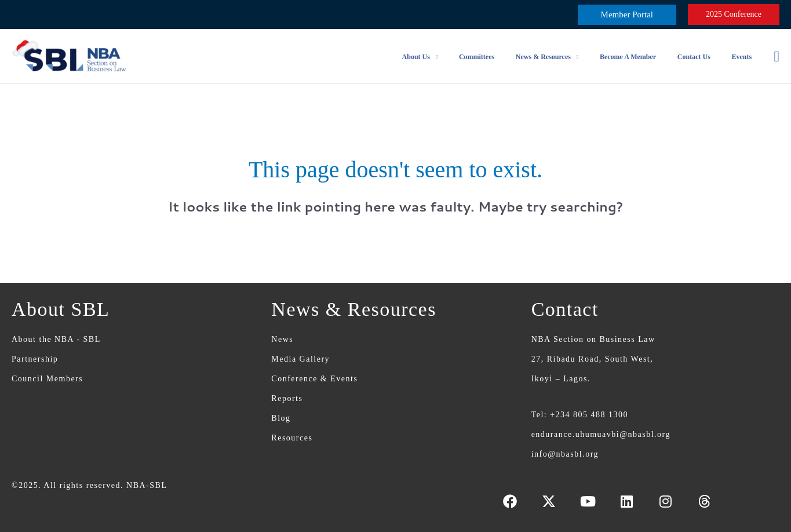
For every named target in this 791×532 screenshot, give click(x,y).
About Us (437, 57)
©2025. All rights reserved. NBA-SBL (89, 485)
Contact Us (700, 57)
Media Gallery (300, 359)
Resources (292, 438)
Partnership (35, 359)
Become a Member (638, 57)
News (282, 339)
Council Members (47, 379)
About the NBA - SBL (56, 339)
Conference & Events (314, 379)
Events (744, 57)
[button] (627, 15)
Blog (281, 418)
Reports (287, 398)
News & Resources (557, 57)
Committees (494, 57)
